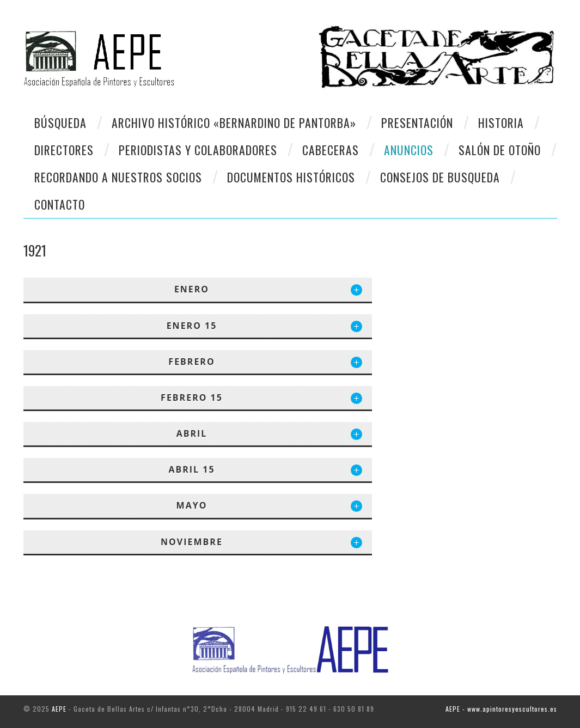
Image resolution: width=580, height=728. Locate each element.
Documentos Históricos (291, 177)
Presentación (417, 123)
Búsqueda (60, 123)
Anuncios (409, 150)
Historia (501, 123)
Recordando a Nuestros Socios (118, 177)
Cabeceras (331, 150)
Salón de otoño (500, 150)
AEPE (59, 709)
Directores (64, 150)
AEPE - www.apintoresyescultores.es (501, 709)
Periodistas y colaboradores (198, 150)
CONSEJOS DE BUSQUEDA (440, 177)
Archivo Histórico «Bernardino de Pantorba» (234, 123)
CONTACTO (60, 204)
